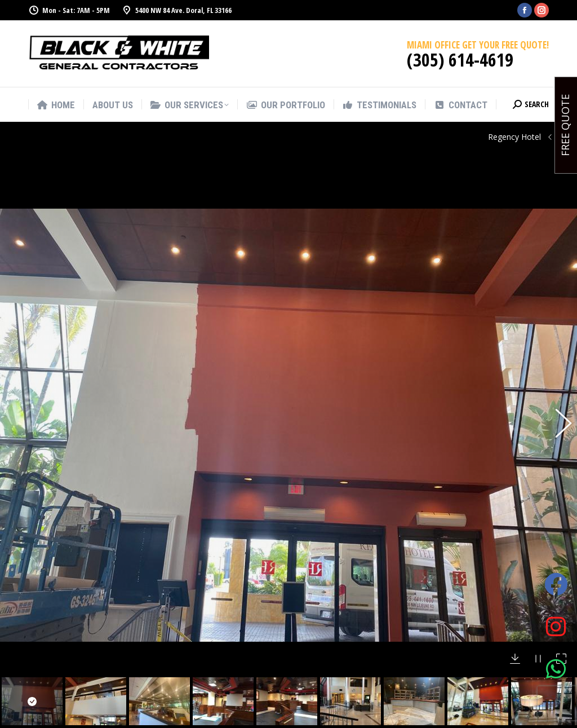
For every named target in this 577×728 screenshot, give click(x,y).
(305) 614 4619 (193, 722)
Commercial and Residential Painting (351, 628)
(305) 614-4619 (460, 59)
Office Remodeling (349, 654)
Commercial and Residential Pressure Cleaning (352, 686)
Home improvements (354, 718)
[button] (557, 342)
